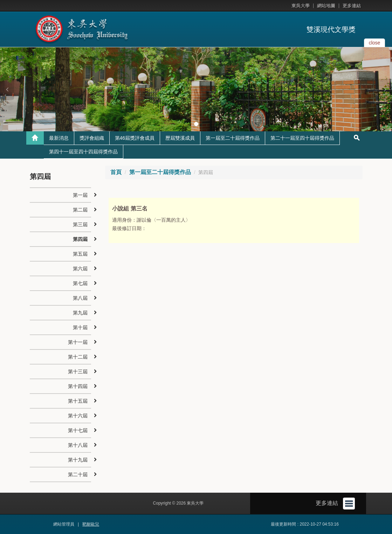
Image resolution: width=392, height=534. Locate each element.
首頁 (116, 172)
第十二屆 (78, 357)
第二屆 (80, 210)
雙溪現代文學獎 (331, 29)
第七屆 (80, 283)
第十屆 (80, 327)
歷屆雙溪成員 (180, 138)
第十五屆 (78, 401)
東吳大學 (301, 6)
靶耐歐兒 (91, 524)
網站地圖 (326, 6)
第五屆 (80, 254)
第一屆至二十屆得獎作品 (233, 138)
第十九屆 (78, 460)
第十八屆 (78, 445)
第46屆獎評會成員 (135, 138)
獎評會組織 (92, 138)
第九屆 (80, 313)
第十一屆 (78, 342)
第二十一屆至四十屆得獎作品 (302, 138)
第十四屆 (78, 386)
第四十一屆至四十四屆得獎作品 (83, 152)
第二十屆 (78, 474)
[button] (7, 89)
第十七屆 (78, 430)
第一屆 (80, 195)
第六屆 (80, 269)
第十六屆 (78, 416)
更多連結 (352, 6)
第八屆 (80, 298)
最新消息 (59, 138)
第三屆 (80, 224)
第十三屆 (78, 372)
